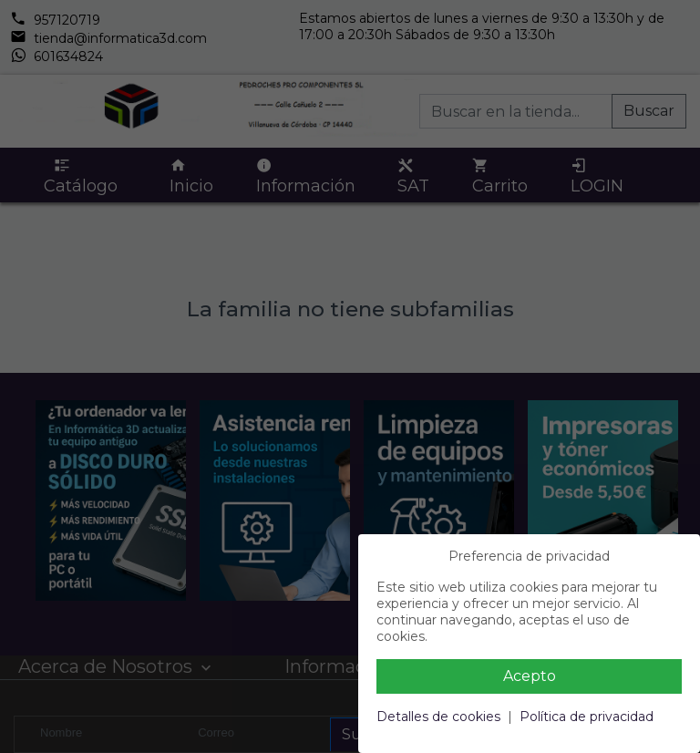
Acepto (530, 676)
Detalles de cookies (438, 717)
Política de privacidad (587, 717)
